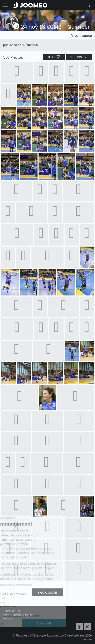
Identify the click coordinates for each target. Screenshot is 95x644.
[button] (11, 623)
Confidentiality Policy (18, 614)
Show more (47, 592)
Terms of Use (12, 611)
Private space (81, 35)
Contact (9, 618)
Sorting (79, 57)
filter (54, 57)
